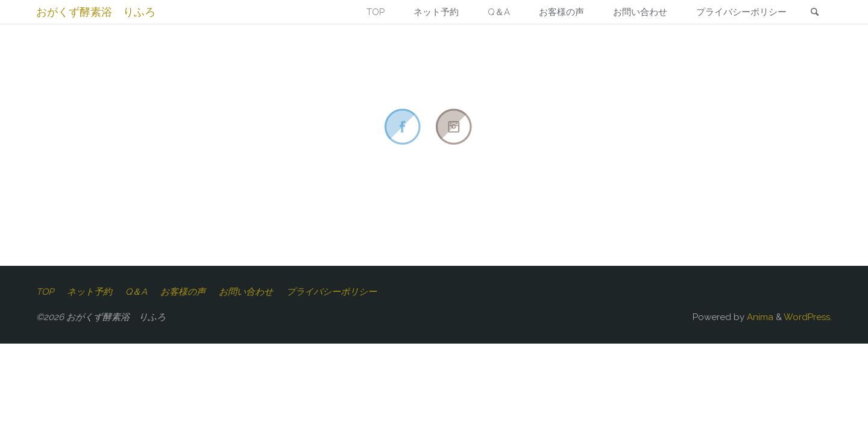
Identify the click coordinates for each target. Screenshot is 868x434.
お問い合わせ (246, 292)
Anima (759, 317)
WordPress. (808, 317)
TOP (45, 292)
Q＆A (136, 292)
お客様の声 (183, 292)
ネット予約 (90, 292)
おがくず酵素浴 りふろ (96, 12)
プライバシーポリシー (332, 292)
